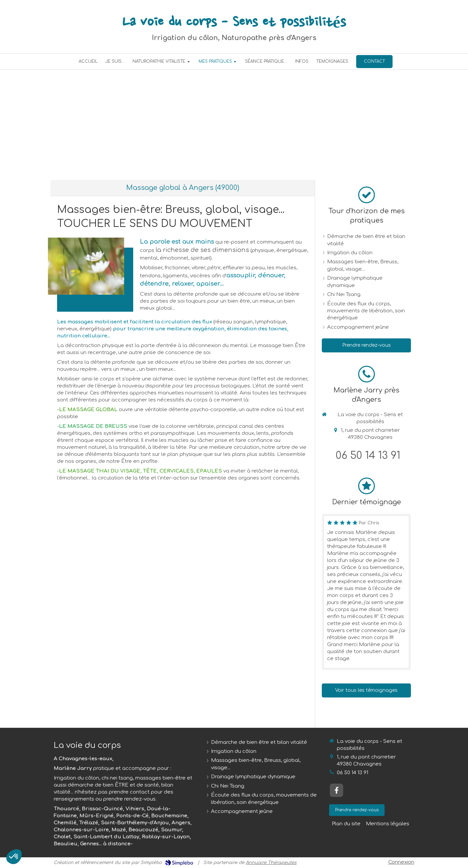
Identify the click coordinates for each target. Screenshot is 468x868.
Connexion (401, 862)
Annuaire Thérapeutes (271, 863)
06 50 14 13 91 (368, 456)
